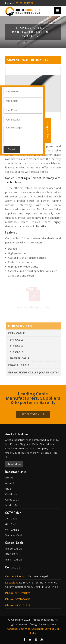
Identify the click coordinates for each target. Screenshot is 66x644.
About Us (11, 483)
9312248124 (23, 593)
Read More (14, 464)
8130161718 (23, 605)
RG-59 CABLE (14, 549)
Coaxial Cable (19, 366)
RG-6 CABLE (13, 554)
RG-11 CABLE (14, 560)
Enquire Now (47, 131)
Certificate (12, 494)
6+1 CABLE (17, 353)
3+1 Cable (17, 340)
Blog (8, 489)
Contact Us (12, 500)
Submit (12, 149)
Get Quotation (30, 415)
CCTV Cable (16, 334)
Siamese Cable (20, 359)
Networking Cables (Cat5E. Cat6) (33, 373)
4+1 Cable (17, 347)
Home (9, 478)
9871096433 (23, 599)
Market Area (13, 505)
